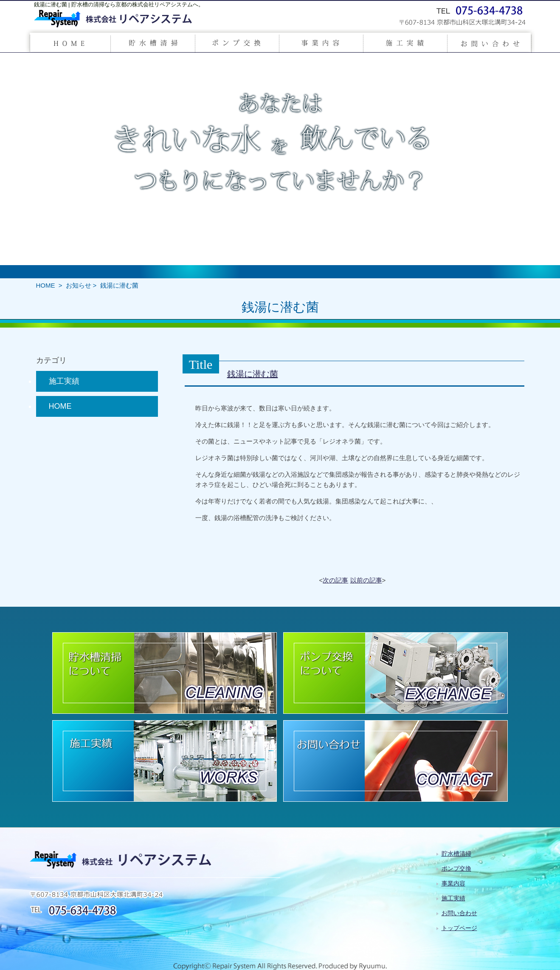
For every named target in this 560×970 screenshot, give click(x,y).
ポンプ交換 (456, 868)
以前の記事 (366, 580)
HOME (46, 285)
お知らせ (79, 285)
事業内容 (453, 883)
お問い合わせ (459, 913)
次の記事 (335, 580)
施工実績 (64, 381)
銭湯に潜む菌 (253, 374)
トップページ (459, 928)
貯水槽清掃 (456, 854)
